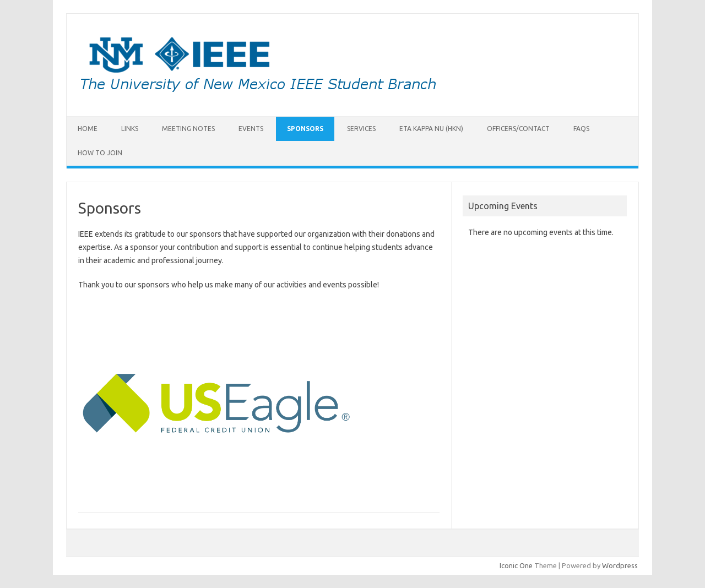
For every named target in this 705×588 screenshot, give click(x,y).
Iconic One (516, 565)
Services (361, 129)
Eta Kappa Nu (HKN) (431, 129)
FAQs (581, 129)
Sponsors (305, 129)
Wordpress (620, 565)
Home (88, 129)
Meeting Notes (188, 129)
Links (130, 129)
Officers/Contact (518, 129)
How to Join (100, 153)
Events (251, 129)
